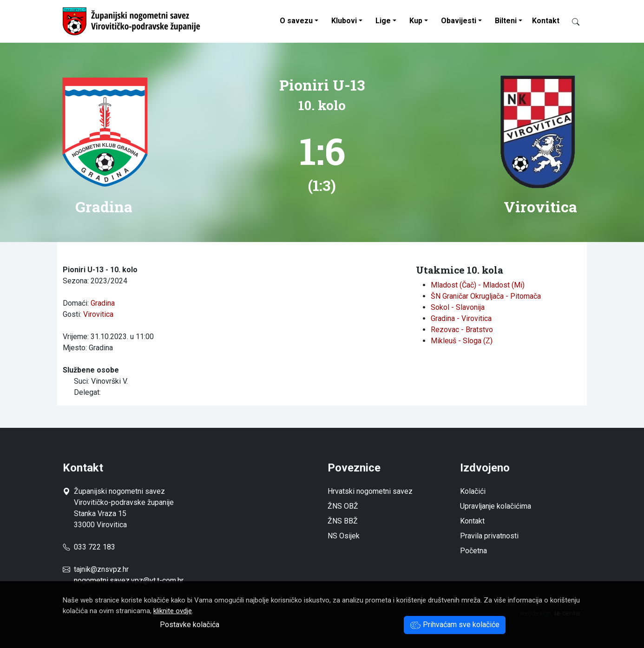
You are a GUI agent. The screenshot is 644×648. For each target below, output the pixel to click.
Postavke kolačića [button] (190, 625)
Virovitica (98, 314)
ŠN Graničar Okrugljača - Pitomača (486, 296)
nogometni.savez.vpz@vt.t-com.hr (129, 580)
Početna (473, 551)
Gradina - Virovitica (461, 318)
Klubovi (344, 21)
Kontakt (546, 21)
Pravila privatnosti (489, 536)
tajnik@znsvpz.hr (101, 569)
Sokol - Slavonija (458, 307)
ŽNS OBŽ (343, 506)
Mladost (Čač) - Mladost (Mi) (478, 285)
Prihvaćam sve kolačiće (455, 625)
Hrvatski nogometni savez (370, 491)
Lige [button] (383, 21)
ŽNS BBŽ (343, 521)
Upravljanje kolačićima (496, 506)
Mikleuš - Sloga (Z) (462, 341)
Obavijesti (459, 21)
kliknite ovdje (173, 611)
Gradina (103, 303)
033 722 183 (89, 547)
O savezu (296, 21)
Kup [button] (416, 21)
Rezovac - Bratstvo (462, 330)
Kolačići (473, 491)
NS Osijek (344, 536)
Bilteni (506, 21)
